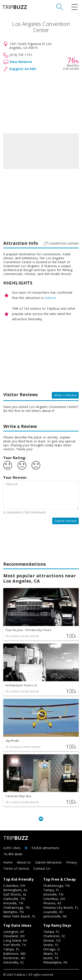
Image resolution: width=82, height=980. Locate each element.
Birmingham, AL (15, 890)
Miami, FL (51, 954)
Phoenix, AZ (52, 903)
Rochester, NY (14, 958)
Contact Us (42, 868)
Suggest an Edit (23, 69)
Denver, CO (52, 940)
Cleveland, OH (14, 936)
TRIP (15, 7)
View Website (21, 62)
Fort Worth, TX (15, 945)
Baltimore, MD (15, 954)
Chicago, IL (52, 949)
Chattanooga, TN (17, 908)
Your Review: (15, 477)
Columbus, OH (14, 886)
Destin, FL (51, 945)
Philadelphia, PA (55, 962)
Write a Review (65, 395)
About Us (24, 862)
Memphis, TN (14, 912)
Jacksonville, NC (55, 916)
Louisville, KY (53, 912)
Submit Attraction (49, 862)
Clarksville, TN (14, 899)
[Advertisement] (41, 102)
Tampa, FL (51, 890)
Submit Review (66, 521)
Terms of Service (16, 868)
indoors (51, 298)
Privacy (72, 862)
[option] (41, 151)
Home (8, 862)
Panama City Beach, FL (61, 908)
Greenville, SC (14, 962)
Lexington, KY (14, 932)
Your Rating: (15, 458)
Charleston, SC (54, 936)
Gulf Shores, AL (15, 894)
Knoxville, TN (13, 903)
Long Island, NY (15, 940)
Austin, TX (51, 958)
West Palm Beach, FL (20, 916)
